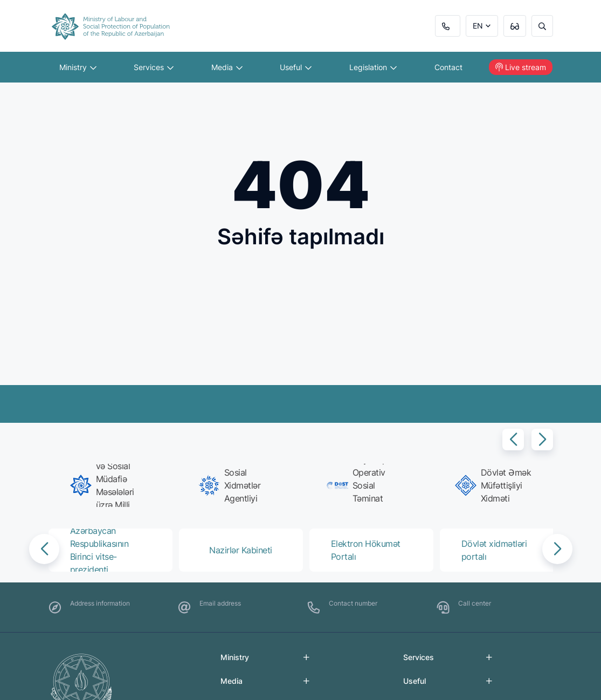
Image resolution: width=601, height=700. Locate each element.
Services (154, 67)
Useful (296, 67)
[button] (513, 440)
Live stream (521, 67)
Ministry (78, 67)
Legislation (373, 67)
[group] (108, 485)
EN (478, 26)
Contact (448, 67)
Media (227, 67)
